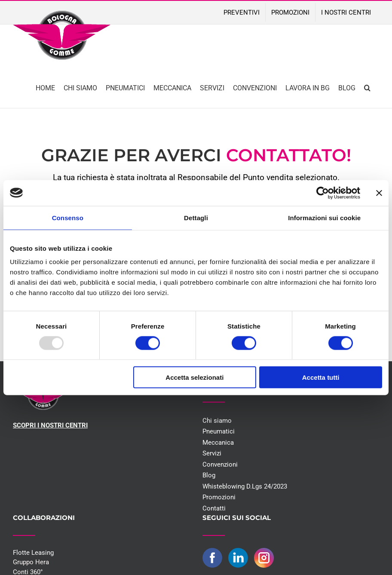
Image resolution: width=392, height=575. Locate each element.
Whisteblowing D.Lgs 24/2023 (245, 486)
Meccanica (218, 443)
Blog (209, 475)
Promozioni (219, 497)
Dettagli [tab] (196, 217)
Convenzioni (220, 464)
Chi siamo (217, 421)
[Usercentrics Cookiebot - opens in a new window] (323, 193)
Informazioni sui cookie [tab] (324, 217)
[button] (367, 87)
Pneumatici (219, 431)
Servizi (212, 453)
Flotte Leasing (33, 553)
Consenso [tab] (68, 217)
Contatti (214, 508)
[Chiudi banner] (379, 193)
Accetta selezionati (194, 377)
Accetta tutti (321, 377)
